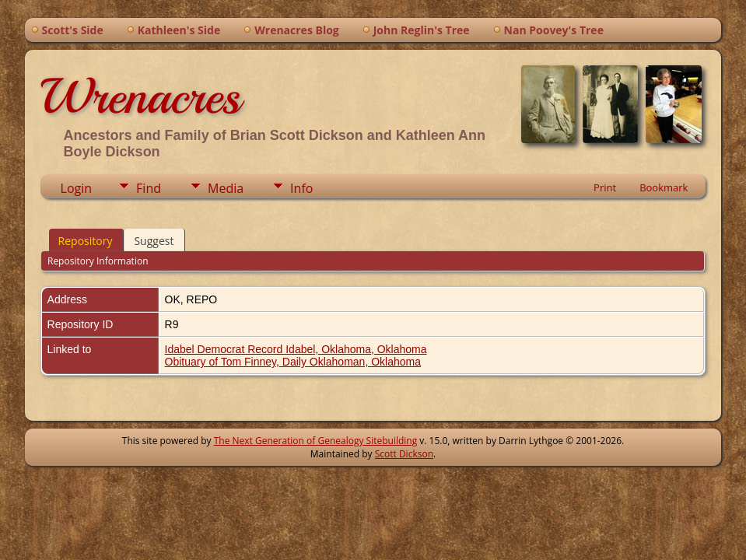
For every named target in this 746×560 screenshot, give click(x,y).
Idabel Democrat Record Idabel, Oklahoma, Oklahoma (296, 349)
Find (149, 188)
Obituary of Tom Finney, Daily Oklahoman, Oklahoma (293, 362)
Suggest (154, 241)
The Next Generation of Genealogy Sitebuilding (316, 441)
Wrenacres (140, 96)
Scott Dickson (404, 454)
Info (301, 188)
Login (77, 188)
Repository (86, 241)
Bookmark (664, 187)
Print (605, 187)
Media (226, 188)
